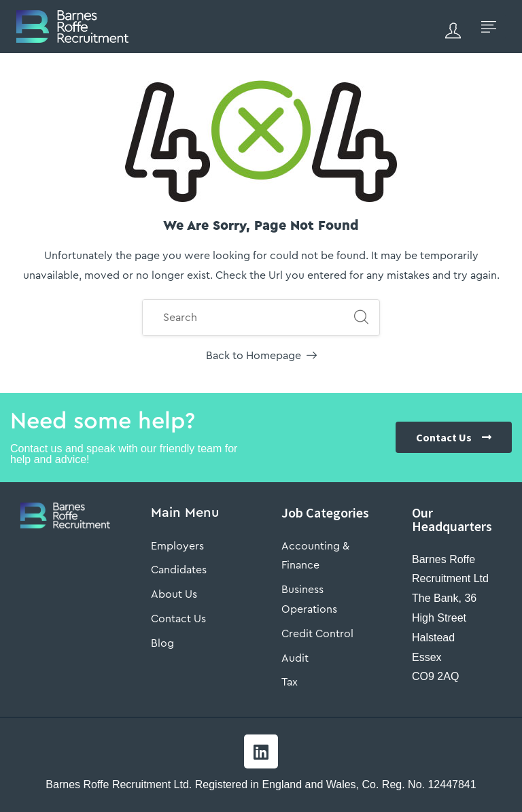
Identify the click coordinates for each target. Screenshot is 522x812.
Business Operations (309, 599)
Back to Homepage (261, 356)
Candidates (179, 570)
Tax (290, 682)
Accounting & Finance (315, 556)
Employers (177, 546)
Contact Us (178, 619)
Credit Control (317, 634)
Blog (162, 643)
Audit (295, 658)
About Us (174, 594)
